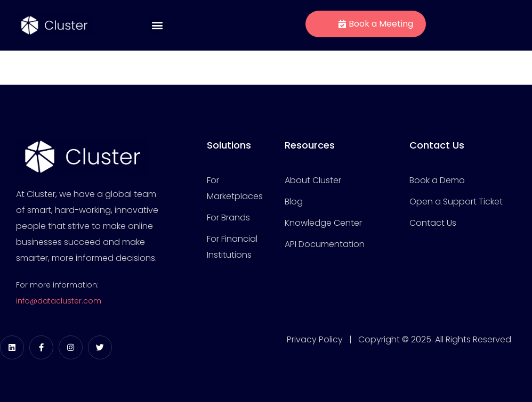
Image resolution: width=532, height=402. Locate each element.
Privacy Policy (315, 339)
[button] (157, 25)
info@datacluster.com (59, 301)
